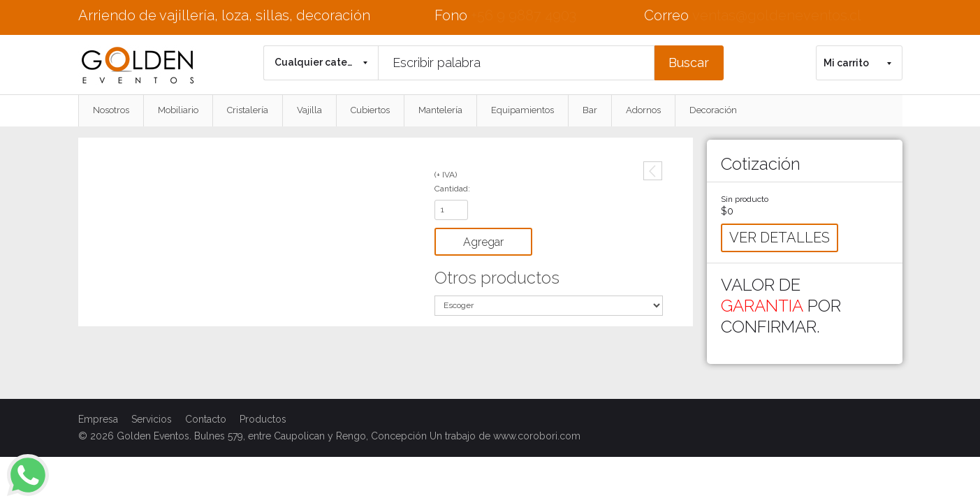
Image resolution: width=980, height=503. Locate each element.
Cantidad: (452, 189)
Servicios (152, 419)
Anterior (653, 171)
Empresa (98, 419)
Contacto (206, 419)
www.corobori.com (537, 436)
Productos (263, 419)
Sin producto (745, 199)
